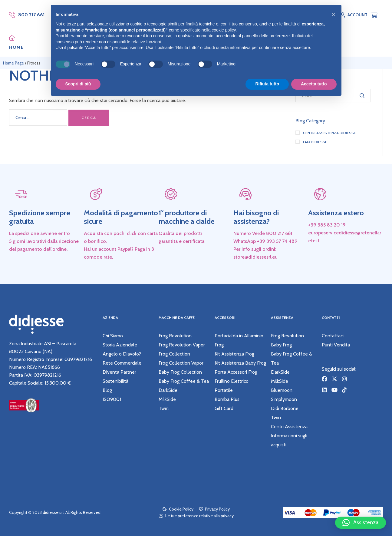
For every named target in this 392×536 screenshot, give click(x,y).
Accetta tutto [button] (314, 84)
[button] (361, 523)
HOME (16, 47)
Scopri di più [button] (78, 84)
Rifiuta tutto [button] (267, 84)
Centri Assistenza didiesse (329, 133)
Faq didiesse (315, 142)
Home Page (13, 63)
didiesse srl (53, 512)
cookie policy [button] (224, 30)
